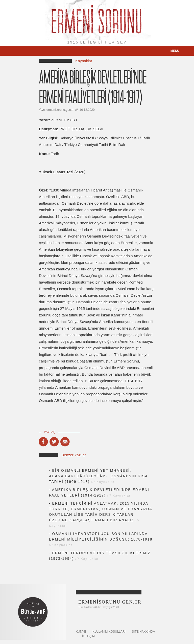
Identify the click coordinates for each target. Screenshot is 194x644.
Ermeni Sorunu (97, 20)
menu (175, 51)
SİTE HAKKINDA (143, 632)
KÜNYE (81, 632)
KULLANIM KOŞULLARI (109, 632)
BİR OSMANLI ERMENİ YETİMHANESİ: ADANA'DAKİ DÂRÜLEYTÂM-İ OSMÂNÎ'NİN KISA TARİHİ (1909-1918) (98, 476)
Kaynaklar (84, 61)
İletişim (88, 636)
